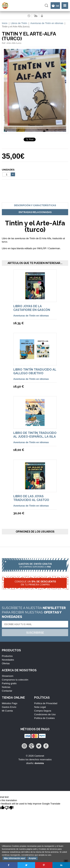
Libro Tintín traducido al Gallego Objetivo (35, 371)
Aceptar (32, 858)
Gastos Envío (9, 707)
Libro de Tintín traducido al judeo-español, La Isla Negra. (35, 437)
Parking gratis (9, 683)
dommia (39, 763)
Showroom (8, 676)
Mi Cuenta (7, 711)
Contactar (7, 691)
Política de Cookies (44, 718)
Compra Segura (43, 711)
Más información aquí (14, 858)
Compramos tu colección (15, 680)
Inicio (5, 23)
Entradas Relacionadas (35, 212)
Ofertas (6, 663)
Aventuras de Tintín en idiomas (47, 23)
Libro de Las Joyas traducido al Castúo (31, 498)
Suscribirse (35, 633)
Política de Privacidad (46, 703)
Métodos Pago (10, 703)
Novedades (8, 660)
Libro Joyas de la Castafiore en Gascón (32, 308)
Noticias (6, 687)
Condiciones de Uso (45, 714)
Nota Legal (40, 707)
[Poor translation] (9, 808)
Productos (7, 656)
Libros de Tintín (19, 23)
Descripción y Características (35, 205)
